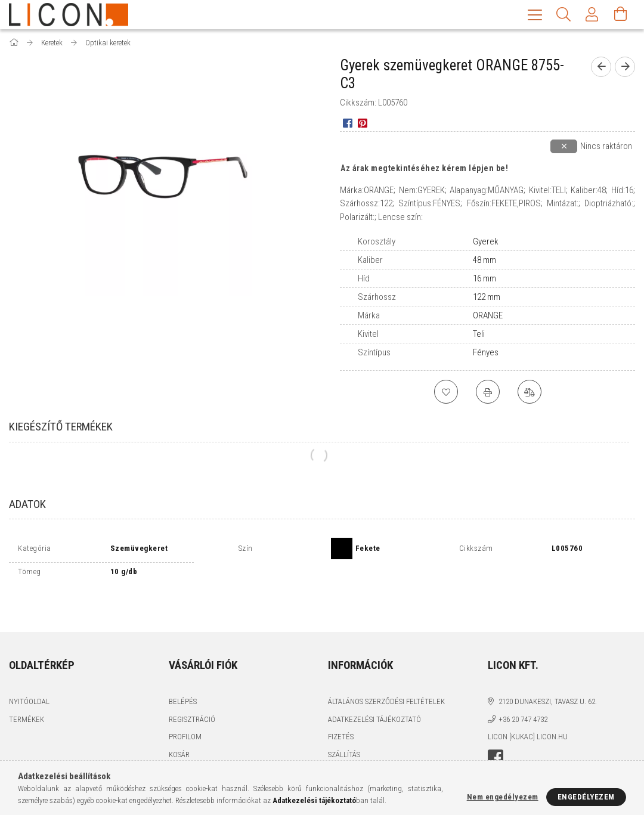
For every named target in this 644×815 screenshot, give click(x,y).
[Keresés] (563, 15)
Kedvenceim (190, 746)
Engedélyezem (586, 797)
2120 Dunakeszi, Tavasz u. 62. (548, 675)
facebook (496, 732)
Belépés (183, 675)
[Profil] (592, 15)
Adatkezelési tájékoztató (374, 693)
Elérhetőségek (355, 746)
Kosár (179, 728)
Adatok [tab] (27, 505)
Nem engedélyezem (503, 797)
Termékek (27, 693)
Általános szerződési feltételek (386, 675)
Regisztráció (192, 693)
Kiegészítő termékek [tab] (61, 428)
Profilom (185, 710)
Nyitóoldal (29, 675)
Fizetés (341, 710)
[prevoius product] (601, 68)
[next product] (625, 68)
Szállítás (344, 728)
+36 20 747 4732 (523, 693)
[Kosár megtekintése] (621, 15)
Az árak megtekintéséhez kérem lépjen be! (424, 169)
